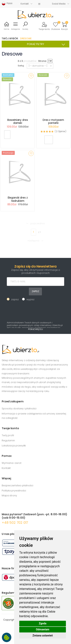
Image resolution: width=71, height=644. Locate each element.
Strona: (42, 61)
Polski (7, 4)
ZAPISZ (35, 291)
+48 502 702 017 (15, 523)
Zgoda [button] (43, 623)
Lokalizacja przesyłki (14, 446)
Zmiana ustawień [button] (43, 635)
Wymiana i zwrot (12, 463)
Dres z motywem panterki (53, 122)
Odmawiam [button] (43, 629)
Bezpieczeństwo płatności (17, 485)
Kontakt (25, 4)
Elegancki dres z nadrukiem (18, 199)
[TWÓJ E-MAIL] (35, 282)
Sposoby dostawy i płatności (19, 409)
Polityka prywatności (14, 491)
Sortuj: (21, 66)
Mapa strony (9, 495)
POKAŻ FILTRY (47, 44)
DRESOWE (26, 38)
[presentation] (35, 311)
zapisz (15, 299)
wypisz (30, 299)
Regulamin (8, 440)
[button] (44, 26)
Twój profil (8, 435)
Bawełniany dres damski (18, 122)
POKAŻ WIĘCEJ (35, 329)
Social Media (59, 4)
